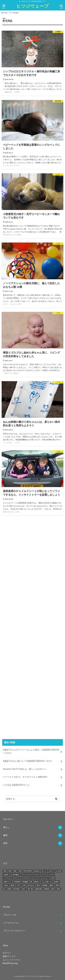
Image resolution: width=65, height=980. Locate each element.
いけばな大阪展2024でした (16, 785)
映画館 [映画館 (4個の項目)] (45, 885)
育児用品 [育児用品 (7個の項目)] (16, 889)
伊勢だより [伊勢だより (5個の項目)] (7, 882)
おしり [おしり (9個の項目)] (44, 871)
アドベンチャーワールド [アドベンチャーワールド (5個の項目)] (30, 875)
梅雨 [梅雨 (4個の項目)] (51, 885)
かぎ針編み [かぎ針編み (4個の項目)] (15, 875)
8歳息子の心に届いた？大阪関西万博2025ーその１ (28, 761)
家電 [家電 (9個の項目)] (12, 885)
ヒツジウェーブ (32, 6)
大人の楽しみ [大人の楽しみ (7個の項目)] (47, 882)
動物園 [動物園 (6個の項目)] (25, 882)
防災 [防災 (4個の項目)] (53, 889)
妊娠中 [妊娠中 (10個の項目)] (56, 882)
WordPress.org (10, 963)
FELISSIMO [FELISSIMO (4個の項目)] (28, 871)
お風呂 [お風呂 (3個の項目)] (6, 875)
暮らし (7, 827)
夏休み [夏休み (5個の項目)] (37, 882)
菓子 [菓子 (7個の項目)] (24, 889)
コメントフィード (11, 960)
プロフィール (10, 915)
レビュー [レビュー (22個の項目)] (46, 878)
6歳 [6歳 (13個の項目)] (15, 871)
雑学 (5, 843)
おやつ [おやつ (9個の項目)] (51, 871)
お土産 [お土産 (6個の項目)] (59, 871)
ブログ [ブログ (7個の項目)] (15, 878)
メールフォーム (11, 923)
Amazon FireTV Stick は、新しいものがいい (25, 769)
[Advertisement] (32, 629)
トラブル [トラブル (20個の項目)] (7, 878)
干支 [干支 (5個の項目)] (18, 885)
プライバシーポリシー (14, 931)
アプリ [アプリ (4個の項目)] (44, 875)
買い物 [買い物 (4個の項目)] (30, 889)
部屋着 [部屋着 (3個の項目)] (47, 889)
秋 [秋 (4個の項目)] (4, 889)
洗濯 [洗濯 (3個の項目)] (57, 885)
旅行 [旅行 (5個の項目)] (38, 885)
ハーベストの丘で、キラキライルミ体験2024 (25, 777)
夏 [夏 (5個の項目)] (31, 882)
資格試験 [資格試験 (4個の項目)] (38, 889)
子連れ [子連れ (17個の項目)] (6, 885)
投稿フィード (9, 956)
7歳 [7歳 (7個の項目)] (20, 871)
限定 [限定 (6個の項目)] (59, 889)
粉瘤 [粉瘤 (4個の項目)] (9, 889)
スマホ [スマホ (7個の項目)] (52, 875)
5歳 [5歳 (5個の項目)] (10, 871)
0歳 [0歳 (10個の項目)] (5, 871)
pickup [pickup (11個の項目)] (37, 871)
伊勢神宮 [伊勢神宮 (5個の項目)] (17, 882)
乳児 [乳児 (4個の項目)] (53, 878)
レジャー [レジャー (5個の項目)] (37, 878)
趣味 (5, 835)
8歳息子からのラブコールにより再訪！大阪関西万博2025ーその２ (31, 751)
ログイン (7, 953)
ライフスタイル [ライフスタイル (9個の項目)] (25, 878)
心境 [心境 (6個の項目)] (24, 885)
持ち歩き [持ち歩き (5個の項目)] (31, 885)
